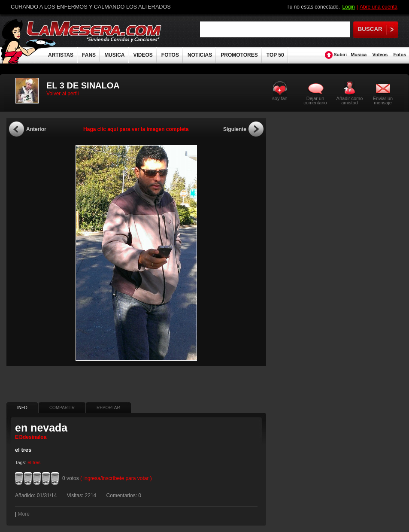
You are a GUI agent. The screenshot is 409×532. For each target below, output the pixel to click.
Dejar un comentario (315, 100)
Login (348, 7)
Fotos (400, 55)
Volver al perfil (62, 94)
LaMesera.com (94, 31)
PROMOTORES (239, 55)
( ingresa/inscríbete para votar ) (116, 478)
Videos (380, 55)
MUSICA (114, 55)
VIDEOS (143, 55)
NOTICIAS (200, 55)
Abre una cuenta (379, 7)
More (23, 514)
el (29, 462)
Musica (359, 55)
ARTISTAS (61, 55)
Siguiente (235, 129)
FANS (89, 55)
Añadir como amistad (350, 100)
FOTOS (170, 55)
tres (36, 462)
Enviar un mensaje (383, 100)
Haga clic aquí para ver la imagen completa (136, 129)
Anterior (36, 129)
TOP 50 (275, 55)
